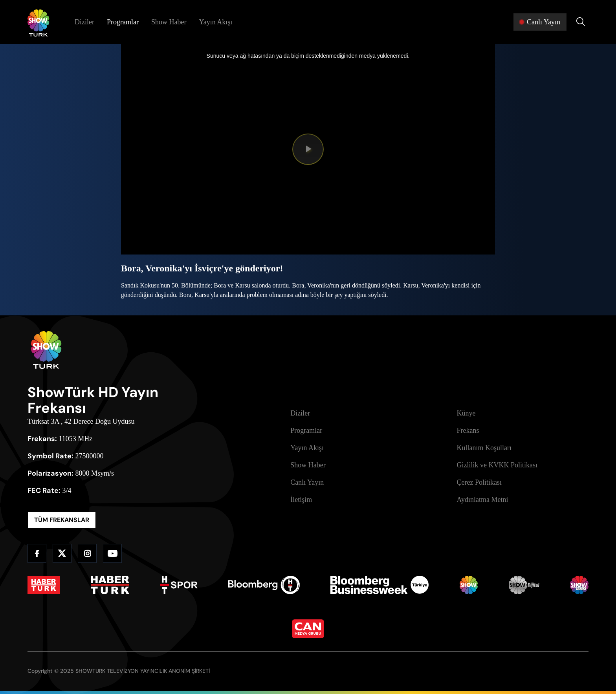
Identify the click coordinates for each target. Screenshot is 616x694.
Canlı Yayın (307, 482)
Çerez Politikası (479, 482)
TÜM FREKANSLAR (62, 520)
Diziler (84, 22)
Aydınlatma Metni (483, 500)
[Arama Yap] (581, 22)
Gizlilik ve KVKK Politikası (497, 465)
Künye (466, 413)
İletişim (301, 500)
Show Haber (169, 22)
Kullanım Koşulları (484, 448)
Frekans (468, 430)
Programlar (123, 22)
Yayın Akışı (215, 22)
